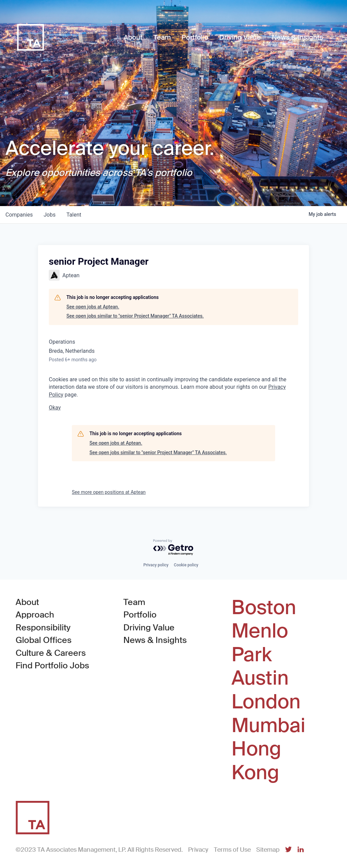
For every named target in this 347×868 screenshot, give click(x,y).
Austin (260, 678)
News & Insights (155, 640)
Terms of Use (232, 850)
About (27, 602)
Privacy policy (156, 565)
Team (134, 602)
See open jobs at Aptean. (93, 307)
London (266, 702)
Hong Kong (256, 761)
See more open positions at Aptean (109, 492)
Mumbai (268, 726)
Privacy (198, 850)
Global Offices (44, 640)
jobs (50, 215)
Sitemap (268, 850)
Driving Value (149, 628)
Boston (264, 608)
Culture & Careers (51, 653)
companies (19, 215)
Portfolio (140, 615)
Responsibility (43, 628)
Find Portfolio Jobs (52, 665)
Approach (35, 615)
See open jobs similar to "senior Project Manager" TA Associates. (135, 316)
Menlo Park (260, 643)
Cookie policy (186, 565)
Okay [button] (55, 408)
